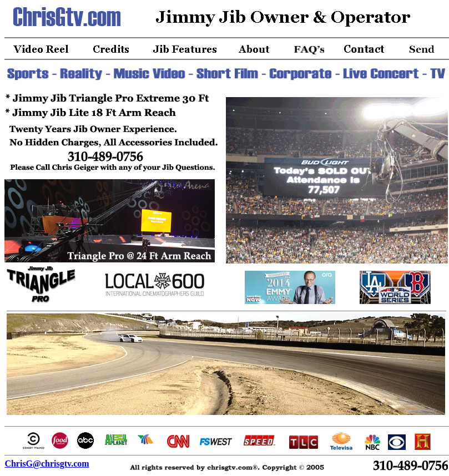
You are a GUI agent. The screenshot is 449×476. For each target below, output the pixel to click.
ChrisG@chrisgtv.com (47, 464)
